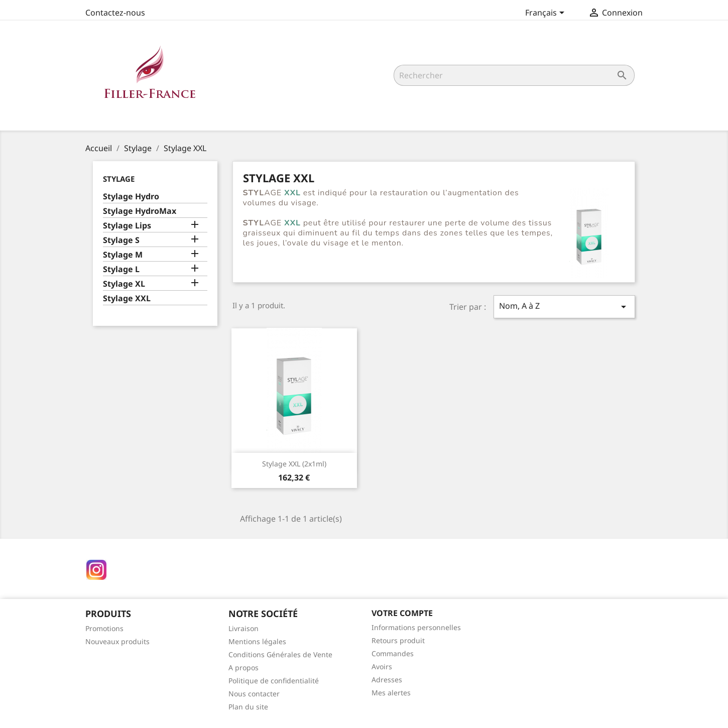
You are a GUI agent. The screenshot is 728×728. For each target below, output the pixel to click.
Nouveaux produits (117, 641)
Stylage (119, 179)
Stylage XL (124, 284)
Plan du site (248, 707)
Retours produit (398, 640)
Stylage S (121, 240)
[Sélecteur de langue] (547, 14)
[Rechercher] (514, 75)
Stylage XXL (127, 298)
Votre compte (402, 613)
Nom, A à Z (564, 307)
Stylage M (123, 255)
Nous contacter (254, 694)
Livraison (244, 628)
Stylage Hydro (131, 197)
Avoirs (382, 666)
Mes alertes (391, 693)
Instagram (96, 570)
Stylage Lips (127, 226)
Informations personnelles (416, 627)
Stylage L (121, 269)
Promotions (104, 628)
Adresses (387, 680)
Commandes (393, 653)
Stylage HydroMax (140, 211)
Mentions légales (257, 641)
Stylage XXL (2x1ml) (294, 464)
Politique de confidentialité (274, 681)
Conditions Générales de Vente (280, 654)
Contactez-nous (115, 13)
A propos (244, 668)
